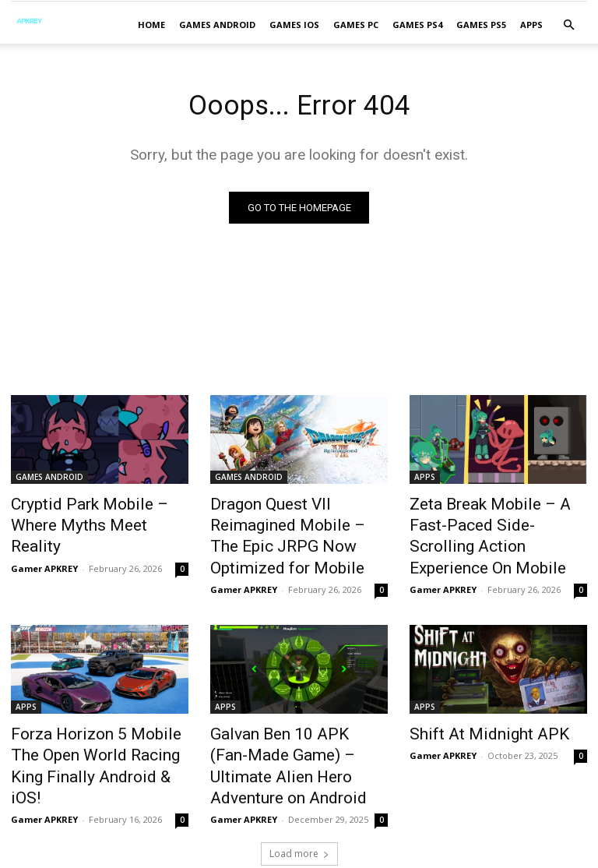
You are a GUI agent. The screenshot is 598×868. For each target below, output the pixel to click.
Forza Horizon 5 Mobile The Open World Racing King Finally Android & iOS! (91, 720)
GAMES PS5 (481, 25)
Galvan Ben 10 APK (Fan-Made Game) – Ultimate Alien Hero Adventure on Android (299, 720)
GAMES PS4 (417, 25)
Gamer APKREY (44, 543)
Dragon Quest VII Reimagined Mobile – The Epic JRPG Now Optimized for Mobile (297, 523)
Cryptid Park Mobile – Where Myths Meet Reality (93, 514)
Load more (299, 790)
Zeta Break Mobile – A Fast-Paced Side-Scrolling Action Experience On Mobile (491, 523)
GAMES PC (356, 25)
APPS (531, 25)
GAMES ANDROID (217, 25)
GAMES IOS (294, 25)
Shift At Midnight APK (473, 703)
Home (151, 25)
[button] (568, 25)
